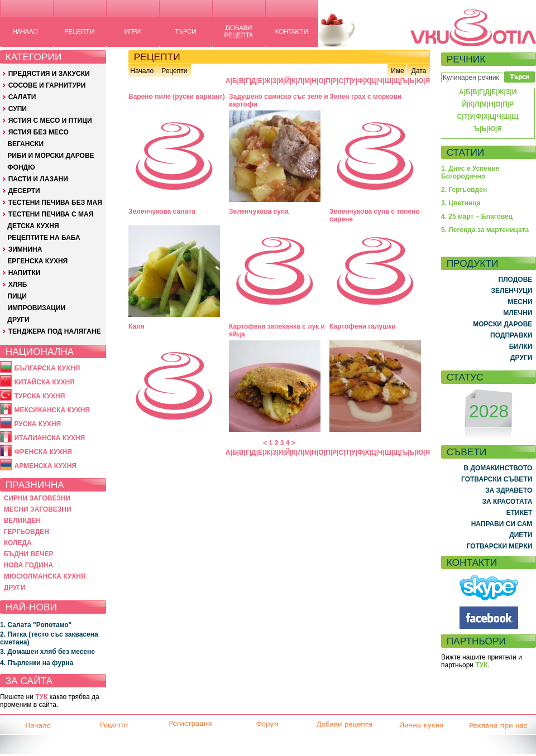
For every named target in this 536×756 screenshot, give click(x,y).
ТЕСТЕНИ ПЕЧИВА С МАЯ (51, 214)
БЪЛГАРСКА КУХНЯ (47, 368)
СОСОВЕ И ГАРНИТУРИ (47, 85)
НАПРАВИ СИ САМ (502, 524)
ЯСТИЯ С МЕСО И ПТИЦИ (50, 121)
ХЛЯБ (18, 285)
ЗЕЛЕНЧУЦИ (511, 291)
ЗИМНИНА (25, 249)
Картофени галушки (363, 326)
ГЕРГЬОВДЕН (27, 532)
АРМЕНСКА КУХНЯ (45, 466)
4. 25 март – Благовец (477, 216)
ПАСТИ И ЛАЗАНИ (38, 179)
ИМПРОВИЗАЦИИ (36, 308)
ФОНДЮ (21, 167)
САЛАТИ (22, 97)
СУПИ (18, 109)
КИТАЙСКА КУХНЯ (44, 382)
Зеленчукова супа (259, 211)
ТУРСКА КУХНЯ (39, 396)
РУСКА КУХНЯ (37, 424)
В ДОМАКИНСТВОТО (498, 468)
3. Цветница (461, 203)
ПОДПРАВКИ (511, 335)
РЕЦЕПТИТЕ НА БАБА (44, 238)
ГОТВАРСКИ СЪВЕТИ (497, 479)
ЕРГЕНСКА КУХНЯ (37, 261)
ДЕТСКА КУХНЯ (33, 226)
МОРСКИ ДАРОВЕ (502, 324)
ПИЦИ (17, 296)
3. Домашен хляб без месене (47, 652)
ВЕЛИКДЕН (22, 521)
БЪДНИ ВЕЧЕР (29, 554)
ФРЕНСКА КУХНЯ (43, 452)
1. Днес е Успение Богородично (470, 172)
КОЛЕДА (18, 543)
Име (398, 71)
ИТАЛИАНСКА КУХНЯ (49, 438)
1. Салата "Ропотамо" (36, 625)
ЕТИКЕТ (520, 513)
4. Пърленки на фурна (37, 663)
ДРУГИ (18, 320)
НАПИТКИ (25, 273)
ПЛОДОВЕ (516, 280)
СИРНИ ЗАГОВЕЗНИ (37, 498)
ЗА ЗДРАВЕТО (509, 490)
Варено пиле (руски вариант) (177, 97)
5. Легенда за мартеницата (485, 230)
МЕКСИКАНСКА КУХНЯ (52, 410)
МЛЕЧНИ (518, 313)
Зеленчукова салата (162, 211)
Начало (142, 71)
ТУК (41, 697)
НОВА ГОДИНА (28, 565)
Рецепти (174, 71)
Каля (137, 326)
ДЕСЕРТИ (24, 191)
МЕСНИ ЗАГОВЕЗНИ (38, 509)
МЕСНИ (520, 302)
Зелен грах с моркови (365, 97)
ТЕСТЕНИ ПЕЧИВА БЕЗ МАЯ (55, 203)
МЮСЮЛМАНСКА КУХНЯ (45, 576)
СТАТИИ (466, 152)
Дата (419, 71)
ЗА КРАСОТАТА (508, 502)
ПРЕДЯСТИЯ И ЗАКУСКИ (49, 74)
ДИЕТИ (521, 535)
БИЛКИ (521, 346)
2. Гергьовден (464, 190)
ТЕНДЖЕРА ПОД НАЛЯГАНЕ (55, 331)
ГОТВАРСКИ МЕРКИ (500, 546)
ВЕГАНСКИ (25, 144)
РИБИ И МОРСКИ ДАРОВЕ (51, 156)
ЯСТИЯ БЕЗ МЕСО (39, 132)
